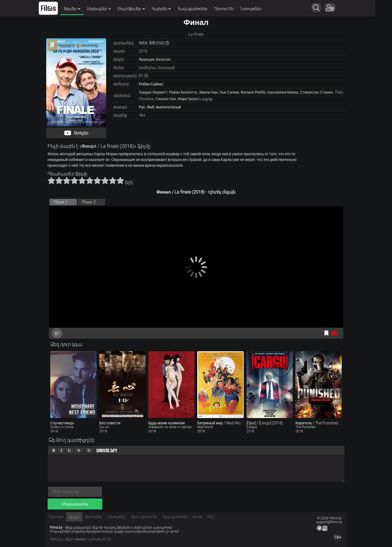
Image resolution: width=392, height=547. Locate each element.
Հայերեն (169, 9)
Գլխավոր (56, 517)
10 (120, 180)
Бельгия (163, 59)
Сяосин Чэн (166, 99)
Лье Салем (229, 92)
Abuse (197, 517)
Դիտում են (232, 9)
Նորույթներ (259, 9)
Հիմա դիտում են (144, 517)
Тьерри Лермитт (153, 92)
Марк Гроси (188, 99)
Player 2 (89, 202)
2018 (143, 51)
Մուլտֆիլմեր (140, 9)
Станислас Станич (316, 92)
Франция (146, 59)
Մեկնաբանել (75, 504)
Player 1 (61, 202)
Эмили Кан (208, 92)
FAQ (210, 517)
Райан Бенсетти (183, 92)
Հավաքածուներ (201, 9)
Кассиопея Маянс (283, 92)
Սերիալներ (107, 9)
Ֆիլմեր (80, 9)
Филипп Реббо (253, 92)
